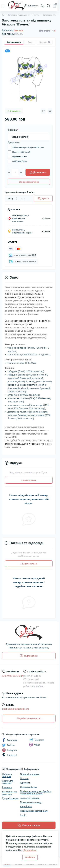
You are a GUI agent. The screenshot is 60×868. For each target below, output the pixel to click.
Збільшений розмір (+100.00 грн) (27, 147)
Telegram (37, 740)
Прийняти (30, 857)
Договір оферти (29, 787)
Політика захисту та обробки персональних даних (35, 792)
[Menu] (4, 6)
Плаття (36, 15)
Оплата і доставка (30, 774)
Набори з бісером (7, 775)
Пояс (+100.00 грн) (20, 152)
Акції (23, 815)
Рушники (7, 787)
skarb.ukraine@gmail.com (15, 709)
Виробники (26, 806)
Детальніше (30, 850)
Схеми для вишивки (8, 782)
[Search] (48, 6)
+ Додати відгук (29, 480)
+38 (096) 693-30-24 (13, 676)
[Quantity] (15, 172)
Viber (34, 745)
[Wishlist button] (43, 111)
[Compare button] (50, 111)
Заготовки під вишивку (19, 15)
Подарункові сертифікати (34, 811)
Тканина (13, 130)
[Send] (43, 199)
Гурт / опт (25, 783)
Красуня (18, 30)
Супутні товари (10, 798)
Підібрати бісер (19, 161)
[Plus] (21, 172)
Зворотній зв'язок (30, 798)
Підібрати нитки (19, 157)
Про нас (24, 778)
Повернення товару (31, 802)
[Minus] (9, 172)
